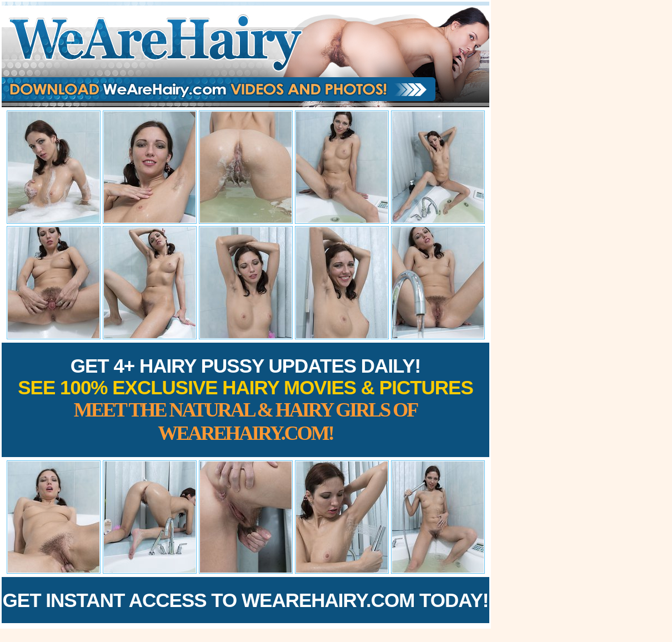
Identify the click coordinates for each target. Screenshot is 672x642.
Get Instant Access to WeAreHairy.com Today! (246, 600)
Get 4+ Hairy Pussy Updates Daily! (245, 400)
